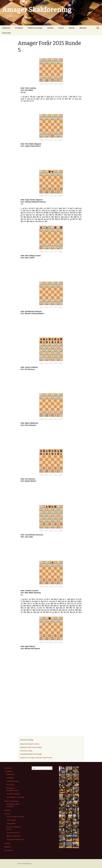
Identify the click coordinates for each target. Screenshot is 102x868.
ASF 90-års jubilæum (13, 794)
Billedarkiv (83, 28)
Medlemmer (11, 774)
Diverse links (7, 33)
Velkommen (6, 28)
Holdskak (50, 28)
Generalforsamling (26, 751)
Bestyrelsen (11, 785)
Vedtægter (10, 778)
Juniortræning (11, 820)
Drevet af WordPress (25, 863)
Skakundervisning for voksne (30, 744)
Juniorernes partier (13, 833)
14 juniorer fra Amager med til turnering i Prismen (36, 758)
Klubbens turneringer (35, 28)
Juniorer (61, 28)
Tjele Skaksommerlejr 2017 (15, 839)
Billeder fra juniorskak (14, 836)
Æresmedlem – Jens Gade (15, 797)
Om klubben (19, 28)
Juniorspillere (11, 823)
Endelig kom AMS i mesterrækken (31, 747)
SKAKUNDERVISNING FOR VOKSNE (31, 754)
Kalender (72, 28)
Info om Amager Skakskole (15, 817)
